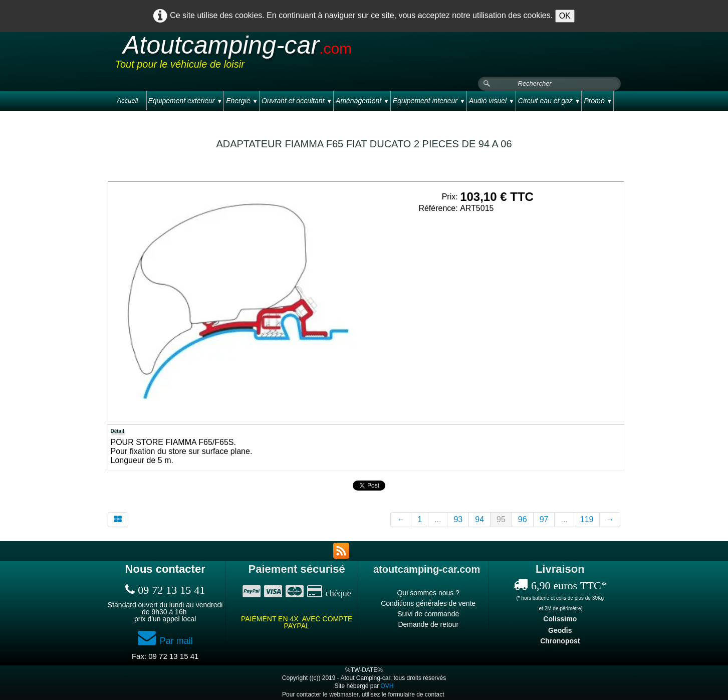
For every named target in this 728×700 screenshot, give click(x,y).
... (438, 519)
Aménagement (362, 101)
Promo (598, 101)
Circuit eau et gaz (549, 101)
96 (523, 519)
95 (501, 519)
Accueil (128, 100)
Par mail (165, 641)
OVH (387, 686)
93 (458, 519)
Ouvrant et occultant (297, 101)
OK (565, 16)
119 (587, 519)
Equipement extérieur (185, 101)
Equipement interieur (429, 101)
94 (479, 519)
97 (544, 519)
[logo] (305, 55)
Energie (242, 101)
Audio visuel (492, 101)
